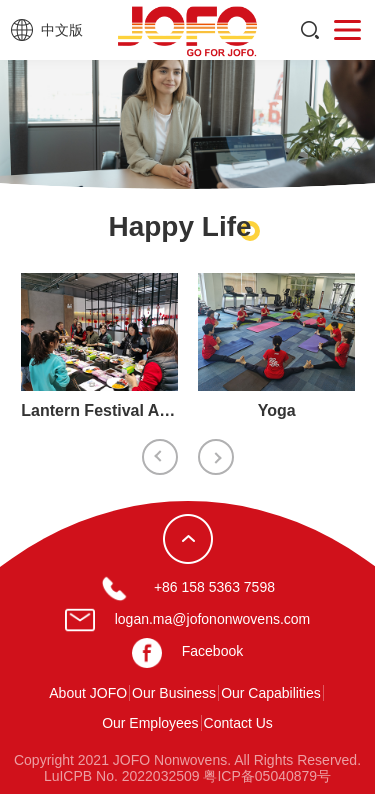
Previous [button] (160, 457)
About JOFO (88, 693)
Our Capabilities (271, 693)
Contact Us (238, 723)
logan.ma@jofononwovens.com (213, 619)
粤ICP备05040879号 (267, 776)
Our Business (174, 693)
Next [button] (216, 457)
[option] (99, 352)
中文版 (62, 30)
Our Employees (150, 723)
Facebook (212, 651)
